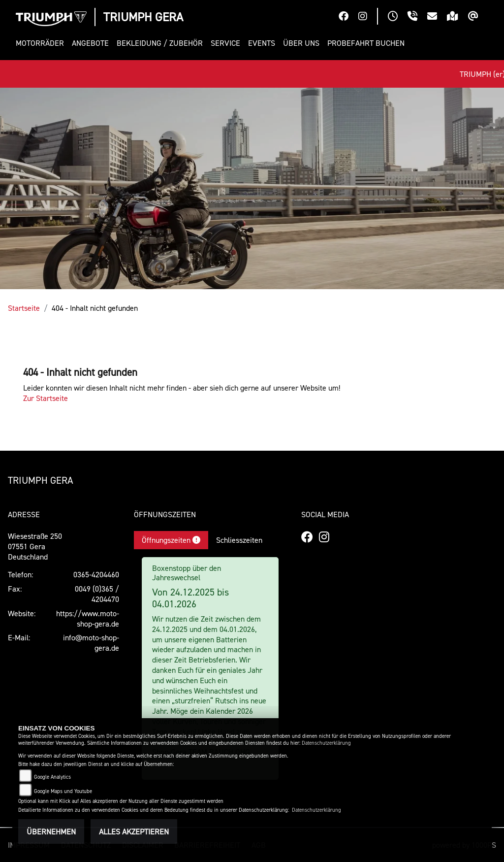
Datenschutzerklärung (326, 743)
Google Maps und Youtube (63, 791)
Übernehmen (51, 831)
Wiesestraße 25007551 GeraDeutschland (35, 546)
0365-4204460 (96, 574)
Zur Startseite (46, 398)
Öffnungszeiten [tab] (171, 540)
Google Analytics (52, 777)
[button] (42, 43)
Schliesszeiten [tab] (239, 540)
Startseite (24, 308)
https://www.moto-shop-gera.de (88, 618)
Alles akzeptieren (134, 831)
